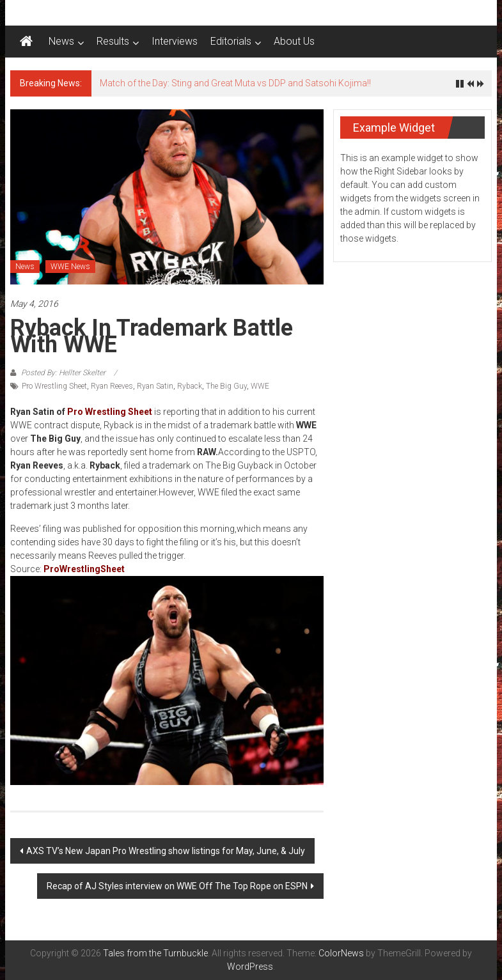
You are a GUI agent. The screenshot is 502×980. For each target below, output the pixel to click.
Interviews (175, 41)
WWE (260, 386)
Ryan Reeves (112, 386)
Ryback (190, 386)
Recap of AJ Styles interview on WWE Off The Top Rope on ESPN (177, 886)
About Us (294, 41)
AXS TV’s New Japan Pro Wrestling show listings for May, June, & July (166, 851)
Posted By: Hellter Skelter (63, 373)
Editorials (231, 41)
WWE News (70, 267)
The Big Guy (226, 386)
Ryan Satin (155, 386)
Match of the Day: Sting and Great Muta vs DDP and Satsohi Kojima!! (235, 83)
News (61, 41)
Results (113, 41)
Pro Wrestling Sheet (54, 386)
